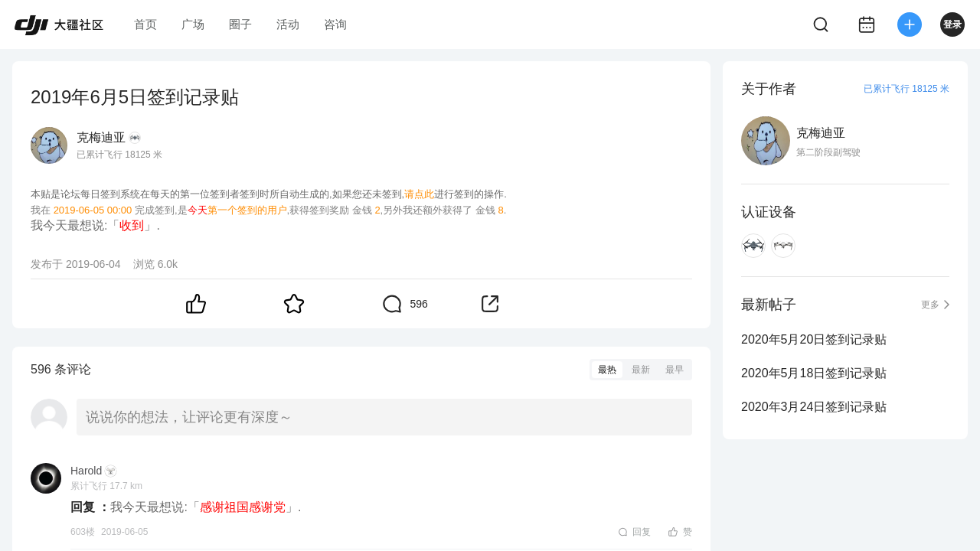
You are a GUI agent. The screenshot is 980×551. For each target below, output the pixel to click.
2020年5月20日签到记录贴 (814, 339)
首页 (145, 24)
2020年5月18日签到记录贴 (814, 373)
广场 (193, 24)
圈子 (240, 24)
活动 (288, 24)
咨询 (335, 24)
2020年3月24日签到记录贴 (814, 407)
